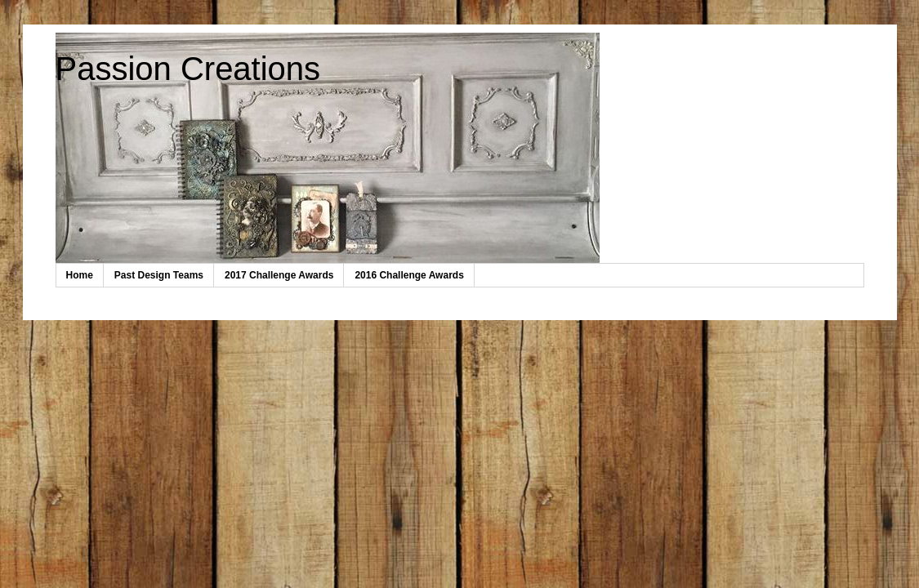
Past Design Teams (159, 275)
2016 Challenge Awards (409, 275)
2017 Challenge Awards (279, 275)
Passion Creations (188, 69)
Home (80, 275)
